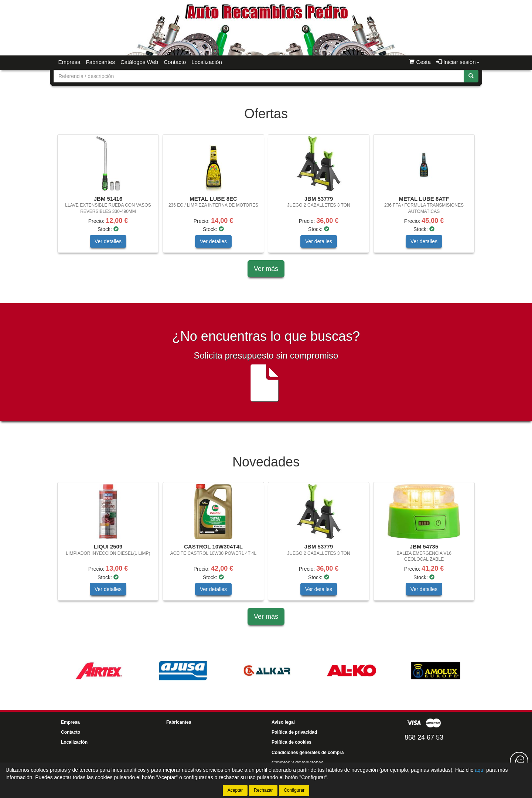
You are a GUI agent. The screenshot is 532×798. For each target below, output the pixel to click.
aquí (480, 770)
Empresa (69, 62)
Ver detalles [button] (108, 241)
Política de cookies (291, 742)
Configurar (294, 790)
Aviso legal (283, 722)
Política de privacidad (294, 732)
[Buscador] (259, 76)
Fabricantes (100, 62)
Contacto (175, 62)
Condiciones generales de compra (308, 753)
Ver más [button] (266, 269)
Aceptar (235, 790)
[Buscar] (471, 76)
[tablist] (266, 197)
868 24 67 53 (424, 737)
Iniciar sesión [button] (458, 62)
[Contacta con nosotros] (519, 761)
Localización (207, 62)
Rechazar (263, 790)
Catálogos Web (139, 62)
